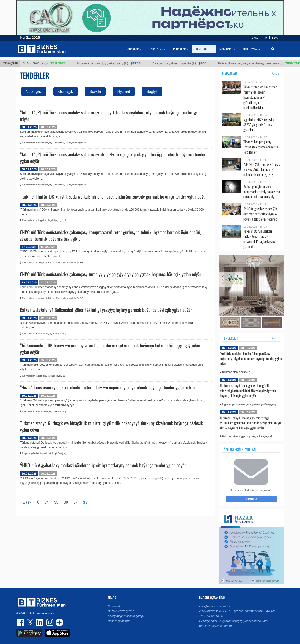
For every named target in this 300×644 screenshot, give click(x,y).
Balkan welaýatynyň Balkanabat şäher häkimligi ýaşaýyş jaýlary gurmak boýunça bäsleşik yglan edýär (106, 310)
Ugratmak (251, 499)
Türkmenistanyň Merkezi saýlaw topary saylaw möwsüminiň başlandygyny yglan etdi (259, 239)
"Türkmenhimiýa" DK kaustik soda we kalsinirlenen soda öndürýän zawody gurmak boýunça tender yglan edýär (113, 196)
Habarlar (230, 74)
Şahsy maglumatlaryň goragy (126, 616)
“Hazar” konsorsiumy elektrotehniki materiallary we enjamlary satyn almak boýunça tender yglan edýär (107, 387)
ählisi (276, 74)
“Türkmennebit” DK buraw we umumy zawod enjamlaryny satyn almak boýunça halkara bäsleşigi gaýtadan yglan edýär (110, 349)
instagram (49, 622)
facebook (21, 622)
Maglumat (227, 49)
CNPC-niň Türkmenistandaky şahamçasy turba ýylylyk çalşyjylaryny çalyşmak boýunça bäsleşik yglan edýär (111, 274)
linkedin (40, 622)
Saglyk (152, 92)
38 (85, 502)
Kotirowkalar (252, 49)
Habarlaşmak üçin (119, 621)
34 (47, 502)
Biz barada (114, 606)
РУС (275, 38)
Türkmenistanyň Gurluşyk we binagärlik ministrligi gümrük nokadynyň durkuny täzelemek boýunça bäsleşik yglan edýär (111, 426)
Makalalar (157, 49)
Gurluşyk (66, 92)
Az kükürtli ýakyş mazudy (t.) (185, 63)
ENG (255, 38)
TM (265, 38)
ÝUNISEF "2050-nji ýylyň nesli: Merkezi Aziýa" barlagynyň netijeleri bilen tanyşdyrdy (262, 169)
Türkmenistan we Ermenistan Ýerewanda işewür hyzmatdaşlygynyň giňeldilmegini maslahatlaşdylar (260, 97)
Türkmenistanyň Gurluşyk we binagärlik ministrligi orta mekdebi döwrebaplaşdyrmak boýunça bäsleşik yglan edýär (248, 390)
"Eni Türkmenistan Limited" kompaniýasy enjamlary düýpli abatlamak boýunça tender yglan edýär (251, 358)
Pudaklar (181, 49)
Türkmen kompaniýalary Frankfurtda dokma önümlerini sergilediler (261, 147)
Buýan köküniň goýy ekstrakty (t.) (115, 63)
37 (75, 502)
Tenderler (230, 338)
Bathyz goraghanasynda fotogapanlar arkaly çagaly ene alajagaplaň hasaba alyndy (262, 192)
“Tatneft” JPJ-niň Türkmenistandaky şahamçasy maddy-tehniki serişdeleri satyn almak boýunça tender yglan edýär (111, 116)
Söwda (95, 92)
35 (56, 502)
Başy (27, 502)
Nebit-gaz (34, 92)
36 (66, 502)
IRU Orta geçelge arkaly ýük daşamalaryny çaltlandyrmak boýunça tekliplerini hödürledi (261, 214)
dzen (59, 622)
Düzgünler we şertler (121, 611)
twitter (30, 622)
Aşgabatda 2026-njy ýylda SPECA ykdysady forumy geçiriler (259, 125)
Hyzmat (124, 92)
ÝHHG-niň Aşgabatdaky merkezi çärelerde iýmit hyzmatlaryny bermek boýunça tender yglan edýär (103, 465)
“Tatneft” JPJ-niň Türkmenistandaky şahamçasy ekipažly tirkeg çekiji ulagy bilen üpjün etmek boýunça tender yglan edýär (113, 158)
